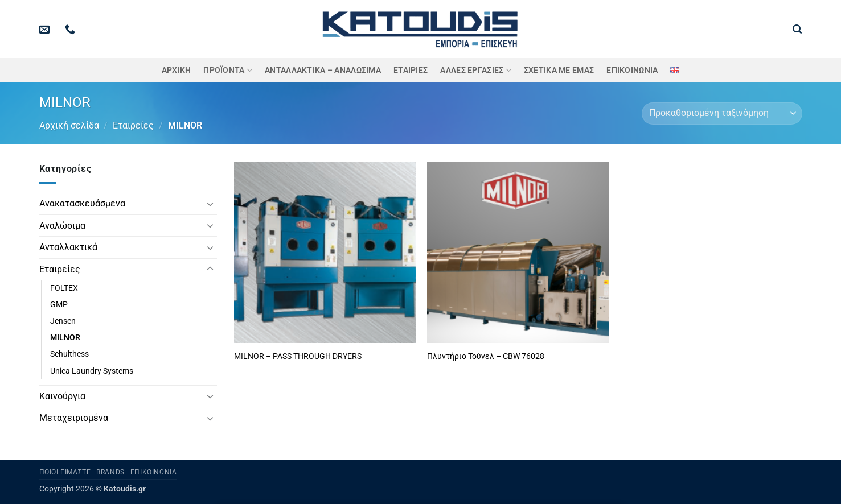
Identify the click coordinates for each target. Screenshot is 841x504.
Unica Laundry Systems (92, 371)
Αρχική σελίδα (69, 125)
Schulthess (69, 354)
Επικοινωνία (632, 70)
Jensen (63, 321)
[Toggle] (210, 204)
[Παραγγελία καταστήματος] (722, 113)
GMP (59, 305)
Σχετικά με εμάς (559, 70)
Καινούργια (62, 396)
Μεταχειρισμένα (74, 418)
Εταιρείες (133, 125)
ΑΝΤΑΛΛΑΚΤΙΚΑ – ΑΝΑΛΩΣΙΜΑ (323, 70)
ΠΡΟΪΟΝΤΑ (228, 70)
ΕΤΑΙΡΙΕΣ (411, 70)
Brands (110, 472)
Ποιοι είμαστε (65, 472)
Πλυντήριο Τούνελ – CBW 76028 (486, 356)
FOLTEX (64, 288)
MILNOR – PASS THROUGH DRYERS (298, 356)
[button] (797, 29)
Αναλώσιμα (62, 226)
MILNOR (65, 338)
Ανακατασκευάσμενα (82, 203)
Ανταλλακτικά (68, 247)
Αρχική (177, 70)
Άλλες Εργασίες (476, 70)
